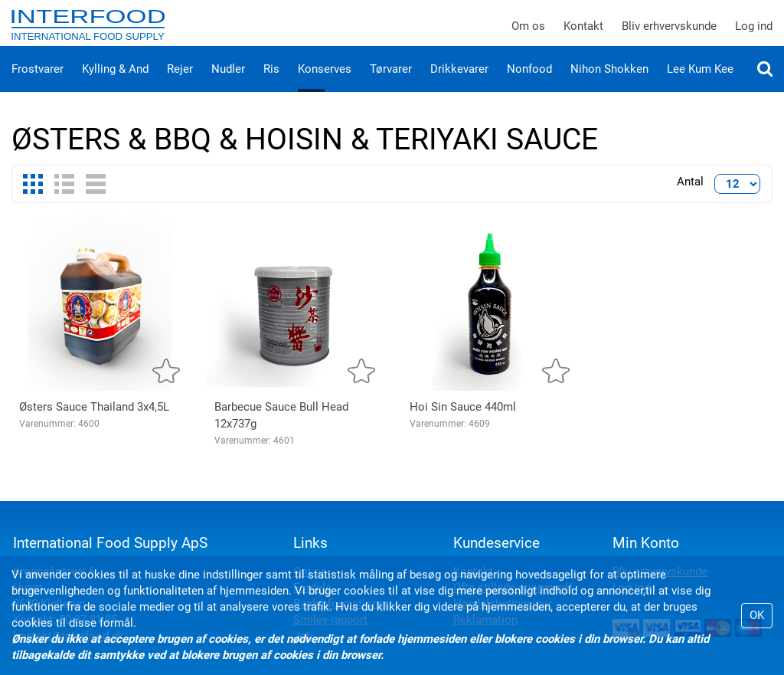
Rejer (180, 84)
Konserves (325, 84)
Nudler (228, 84)
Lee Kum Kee (700, 84)
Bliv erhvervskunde (669, 34)
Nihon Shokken (609, 84)
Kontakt (583, 34)
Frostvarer (38, 84)
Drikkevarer (459, 84)
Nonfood (529, 84)
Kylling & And (115, 84)
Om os (528, 34)
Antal (690, 197)
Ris (271, 84)
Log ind (754, 34)
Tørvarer (391, 84)
